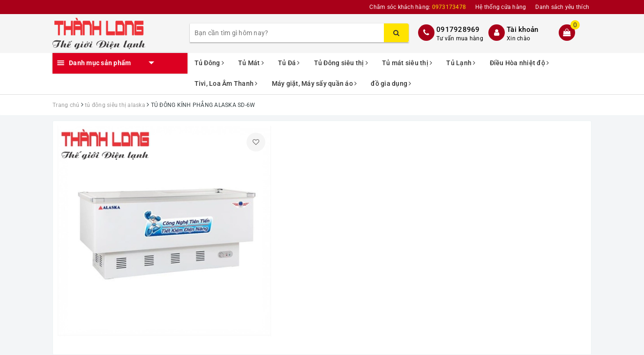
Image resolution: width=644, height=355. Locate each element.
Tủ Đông (209, 63)
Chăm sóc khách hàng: (418, 7)
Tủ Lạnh (461, 63)
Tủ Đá (289, 63)
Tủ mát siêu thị (407, 63)
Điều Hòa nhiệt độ (520, 63)
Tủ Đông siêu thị (341, 63)
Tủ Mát (251, 63)
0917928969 (458, 30)
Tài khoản (522, 30)
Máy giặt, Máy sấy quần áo (315, 83)
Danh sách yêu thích (562, 7)
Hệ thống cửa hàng (501, 7)
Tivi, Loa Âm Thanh (226, 83)
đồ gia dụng (391, 83)
